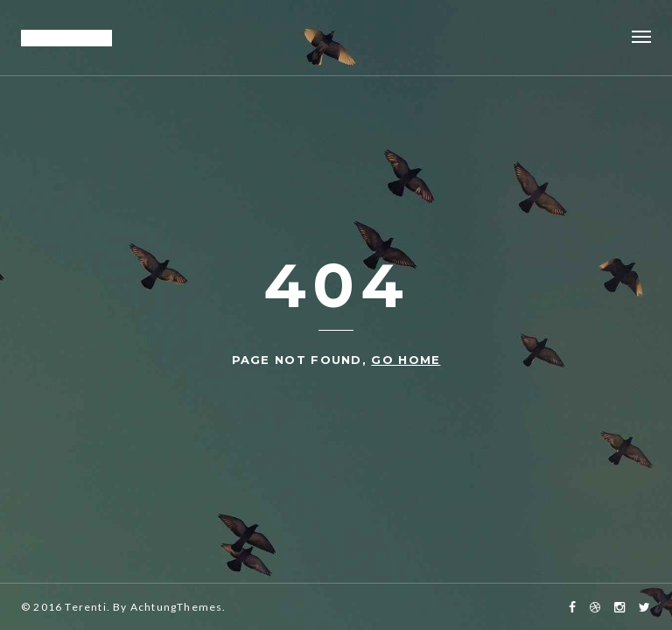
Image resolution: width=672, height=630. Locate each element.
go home (406, 360)
